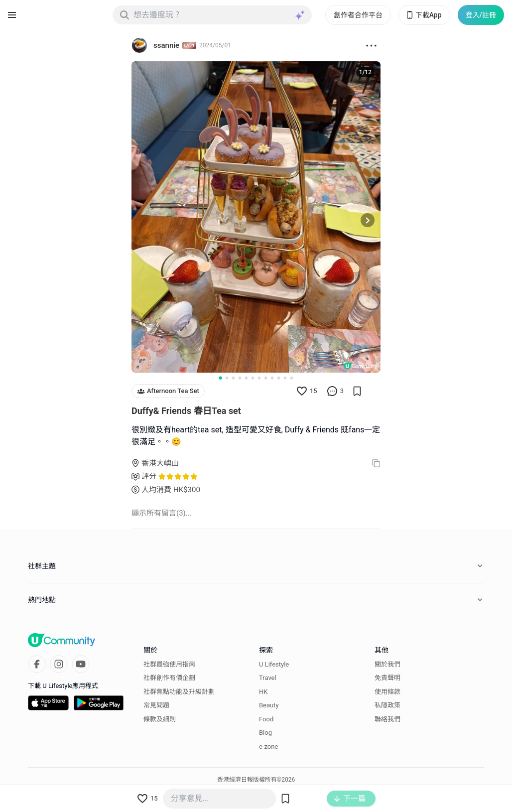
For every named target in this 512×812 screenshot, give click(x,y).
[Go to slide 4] (240, 378)
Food (266, 719)
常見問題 (156, 705)
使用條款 (387, 692)
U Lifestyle (274, 664)
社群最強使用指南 (169, 664)
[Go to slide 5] (246, 378)
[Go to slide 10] (279, 378)
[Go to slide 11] (285, 378)
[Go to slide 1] (220, 378)
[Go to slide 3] (233, 378)
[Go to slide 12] (292, 378)
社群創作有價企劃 (169, 678)
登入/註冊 (481, 15)
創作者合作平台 (358, 15)
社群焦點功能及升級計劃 (179, 692)
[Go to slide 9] (272, 378)
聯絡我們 (387, 719)
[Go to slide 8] (266, 378)
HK (263, 692)
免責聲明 (387, 678)
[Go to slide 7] (259, 378)
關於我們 (387, 664)
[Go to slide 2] (227, 378)
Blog (265, 733)
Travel (268, 678)
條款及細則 (160, 719)
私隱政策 (387, 705)
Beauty (269, 705)
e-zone (268, 746)
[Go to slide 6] (253, 378)
